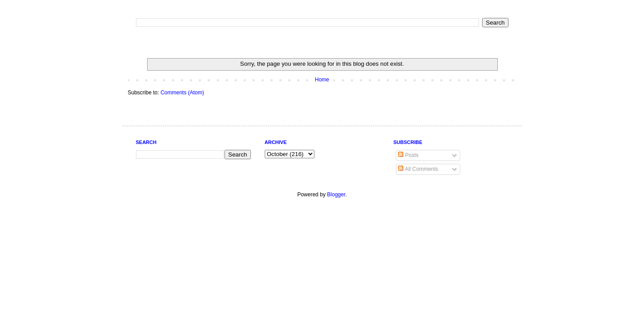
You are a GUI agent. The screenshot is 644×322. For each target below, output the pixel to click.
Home (322, 80)
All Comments (418, 169)
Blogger (336, 195)
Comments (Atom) (182, 93)
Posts (408, 155)
